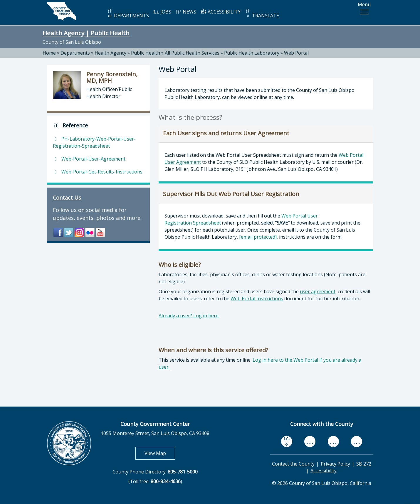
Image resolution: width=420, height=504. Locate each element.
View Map (160, 453)
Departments (75, 53)
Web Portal (296, 53)
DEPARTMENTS (128, 14)
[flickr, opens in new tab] (333, 441)
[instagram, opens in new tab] (357, 441)
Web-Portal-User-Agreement (89, 159)
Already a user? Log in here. (189, 316)
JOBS (162, 12)
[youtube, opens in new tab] (310, 441)
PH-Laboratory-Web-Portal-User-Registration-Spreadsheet (94, 142)
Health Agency (110, 53)
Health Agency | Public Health (86, 33)
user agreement (318, 291)
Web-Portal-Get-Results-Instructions (98, 172)
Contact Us (67, 198)
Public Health (146, 53)
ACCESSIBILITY (221, 12)
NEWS (186, 12)
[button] (364, 12)
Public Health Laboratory (252, 53)
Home (49, 53)
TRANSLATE (262, 14)
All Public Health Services (192, 53)
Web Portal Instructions (257, 299)
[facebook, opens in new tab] (287, 441)
